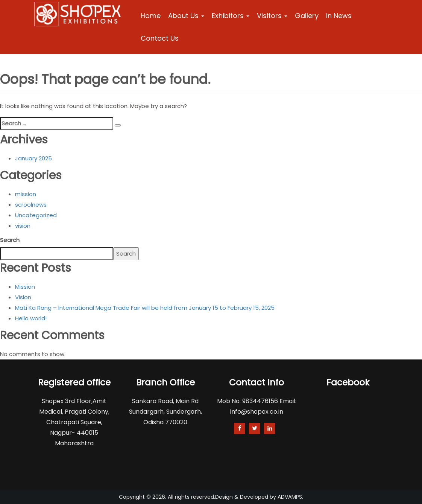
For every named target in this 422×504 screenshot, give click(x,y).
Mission (25, 287)
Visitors (272, 16)
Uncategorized (36, 215)
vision (23, 226)
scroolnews (31, 205)
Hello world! (31, 318)
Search (10, 240)
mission (26, 194)
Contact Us (160, 38)
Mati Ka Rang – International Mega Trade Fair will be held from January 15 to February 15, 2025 (145, 308)
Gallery (307, 16)
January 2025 (33, 158)
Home (151, 16)
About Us (186, 16)
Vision (23, 297)
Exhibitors (231, 16)
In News (339, 16)
